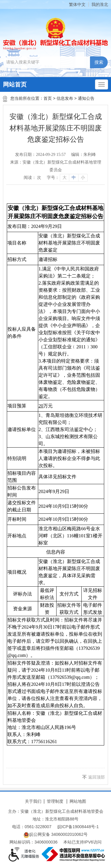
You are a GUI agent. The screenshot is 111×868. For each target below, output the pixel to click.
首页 (48, 98)
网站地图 (78, 801)
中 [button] (74, 178)
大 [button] (65, 178)
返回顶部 (96, 777)
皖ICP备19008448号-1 (78, 827)
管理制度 (55, 801)
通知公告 (86, 98)
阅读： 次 (33, 178)
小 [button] (83, 178)
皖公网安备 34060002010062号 (55, 835)
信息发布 (65, 98)
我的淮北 (100, 4)
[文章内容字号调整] (67, 178)
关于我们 (33, 801)
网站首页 (15, 84)
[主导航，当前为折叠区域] (102, 84)
